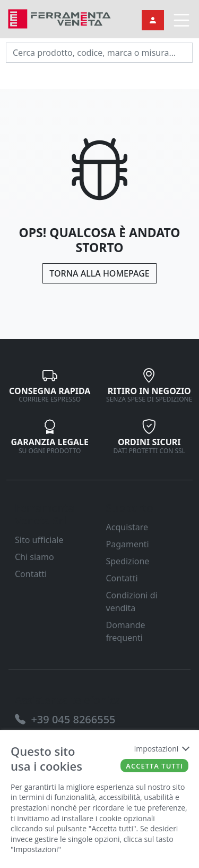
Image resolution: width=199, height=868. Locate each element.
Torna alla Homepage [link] (99, 273)
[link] (59, 18)
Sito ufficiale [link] (39, 540)
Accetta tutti (154, 766)
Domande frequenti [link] (126, 631)
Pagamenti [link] (128, 544)
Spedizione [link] (128, 561)
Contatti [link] (31, 574)
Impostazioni (161, 749)
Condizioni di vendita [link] (132, 602)
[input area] (99, 53)
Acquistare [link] (127, 527)
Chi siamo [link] (34, 557)
